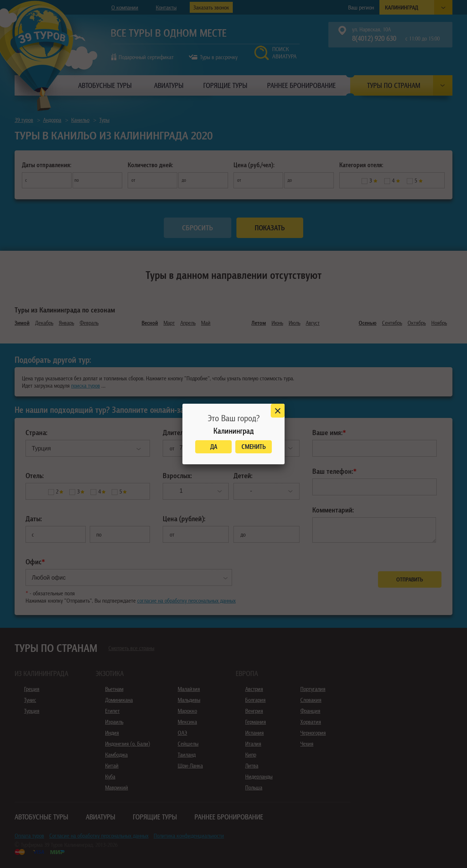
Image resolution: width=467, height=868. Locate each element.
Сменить (254, 447)
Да (214, 447)
